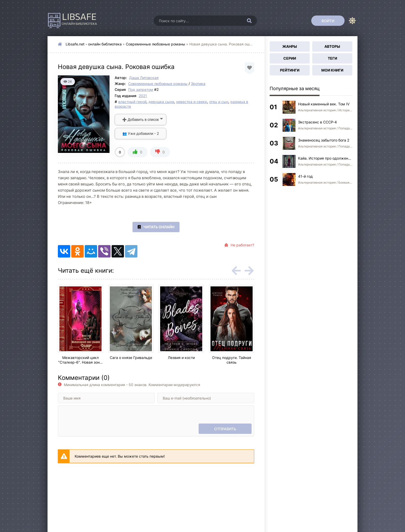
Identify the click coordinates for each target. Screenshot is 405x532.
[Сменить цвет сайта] (352, 21)
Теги (332, 58)
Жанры (290, 46)
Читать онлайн (156, 227)
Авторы (332, 46)
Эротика (198, 84)
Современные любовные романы (155, 44)
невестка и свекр (192, 102)
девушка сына (161, 102)
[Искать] (249, 21)
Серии (290, 58)
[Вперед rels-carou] (249, 271)
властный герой (132, 102)
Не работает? (239, 245)
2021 (143, 96)
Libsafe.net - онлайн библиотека (94, 44)
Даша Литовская (144, 78)
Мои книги (332, 70)
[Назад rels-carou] (236, 271)
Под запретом (141, 89)
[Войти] (328, 21)
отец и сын (219, 102)
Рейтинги (290, 70)
